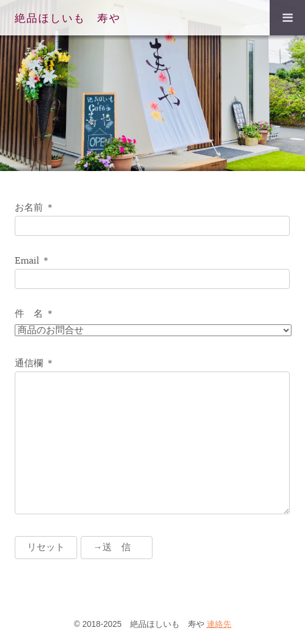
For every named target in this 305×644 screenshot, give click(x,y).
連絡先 (219, 624)
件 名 (29, 314)
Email (27, 261)
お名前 (29, 208)
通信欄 (29, 363)
